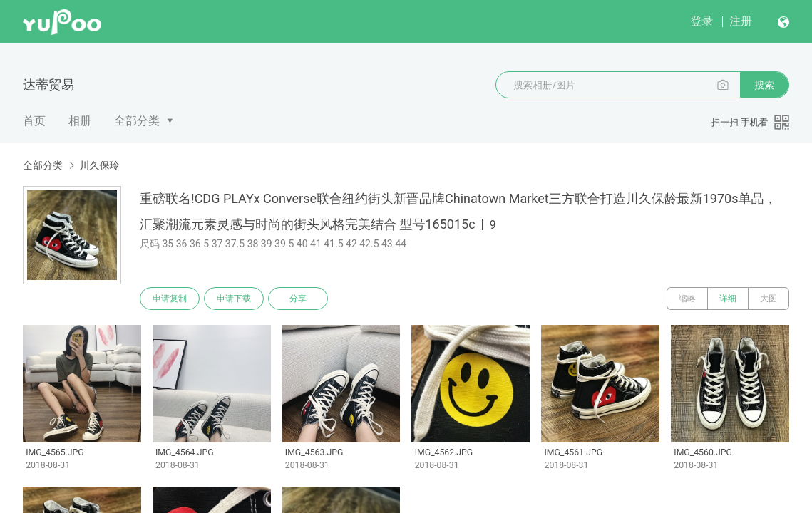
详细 (728, 299)
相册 (80, 121)
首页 (34, 121)
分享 (298, 299)
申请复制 (170, 299)
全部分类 (137, 121)
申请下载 (234, 299)
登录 (701, 21)
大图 (769, 299)
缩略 (687, 299)
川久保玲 (99, 165)
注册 (741, 21)
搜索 (764, 85)
